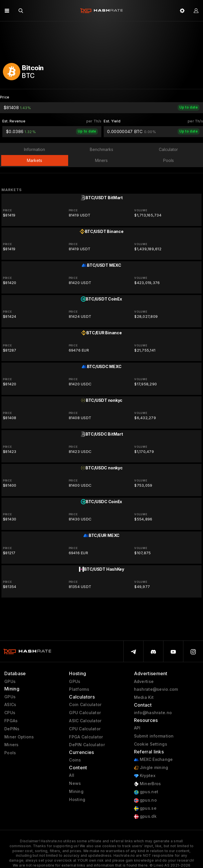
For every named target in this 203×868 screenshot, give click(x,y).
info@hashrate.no (153, 713)
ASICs (10, 705)
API (137, 728)
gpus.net (146, 792)
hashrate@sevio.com (156, 689)
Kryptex (145, 776)
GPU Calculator (85, 713)
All (72, 775)
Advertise (144, 682)
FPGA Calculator (86, 737)
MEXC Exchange (153, 760)
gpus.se (145, 808)
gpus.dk (145, 816)
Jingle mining (151, 768)
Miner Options (19, 737)
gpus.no (145, 800)
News (75, 783)
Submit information (154, 736)
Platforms (79, 689)
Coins (75, 760)
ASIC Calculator (85, 721)
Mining (76, 792)
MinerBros (148, 784)
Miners (12, 745)
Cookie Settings (151, 744)
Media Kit (144, 697)
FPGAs (11, 721)
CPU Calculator (85, 729)
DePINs (12, 729)
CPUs (10, 713)
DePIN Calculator (87, 745)
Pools (10, 753)
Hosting (77, 800)
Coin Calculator (85, 705)
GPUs (10, 682)
